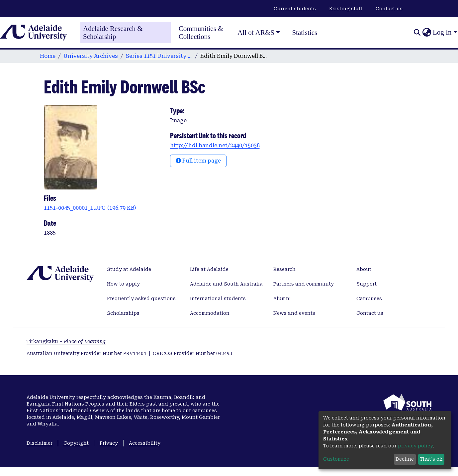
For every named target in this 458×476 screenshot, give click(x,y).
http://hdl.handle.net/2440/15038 (215, 145)
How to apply (123, 284)
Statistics (305, 33)
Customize (336, 459)
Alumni (282, 298)
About (364, 269)
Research (284, 269)
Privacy (109, 443)
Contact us (389, 9)
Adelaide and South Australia (226, 284)
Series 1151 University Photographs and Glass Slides (159, 56)
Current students (295, 9)
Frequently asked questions (141, 298)
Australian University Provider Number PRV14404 (86, 353)
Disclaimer (40, 443)
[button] (427, 33)
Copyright (76, 443)
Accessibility (145, 443)
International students (218, 298)
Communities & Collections (201, 33)
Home (48, 56)
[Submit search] (417, 33)
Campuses (369, 298)
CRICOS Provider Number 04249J (193, 353)
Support (366, 284)
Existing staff (346, 9)
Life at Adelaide (209, 269)
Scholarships (123, 313)
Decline (405, 459)
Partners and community (304, 284)
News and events (294, 313)
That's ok (431, 459)
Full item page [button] (198, 161)
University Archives (91, 56)
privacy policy (415, 446)
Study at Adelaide (129, 269)
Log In (442, 32)
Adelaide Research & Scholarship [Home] (113, 33)
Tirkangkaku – (66, 341)
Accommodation (210, 313)
